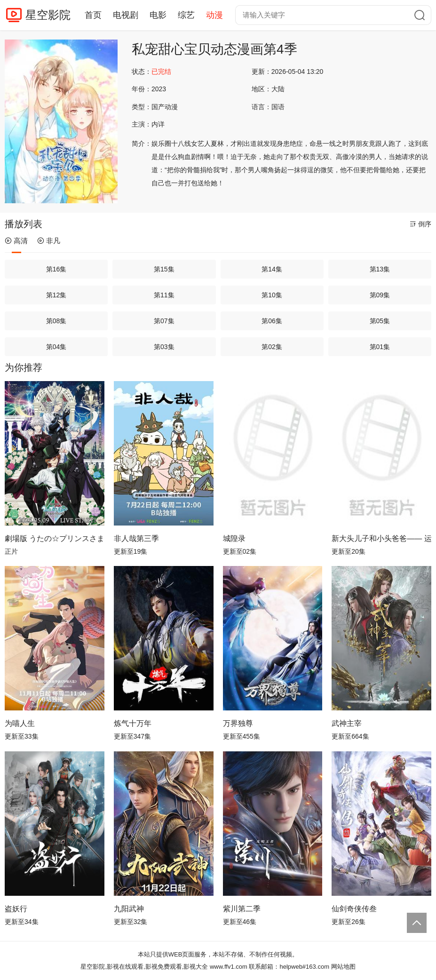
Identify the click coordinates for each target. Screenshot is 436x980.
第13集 (380, 269)
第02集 (272, 347)
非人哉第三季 (136, 538)
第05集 (380, 321)
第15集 (164, 269)
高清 (16, 241)
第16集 (56, 269)
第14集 (272, 269)
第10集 (272, 295)
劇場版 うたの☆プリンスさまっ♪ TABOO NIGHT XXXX (55, 538)
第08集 (56, 321)
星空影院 (48, 15)
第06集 (272, 321)
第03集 (164, 347)
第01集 (380, 347)
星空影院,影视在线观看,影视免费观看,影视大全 (144, 967)
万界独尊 (238, 723)
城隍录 (234, 538)
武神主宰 (347, 723)
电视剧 (126, 15)
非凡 (49, 241)
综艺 (186, 15)
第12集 (56, 295)
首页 (93, 15)
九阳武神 (129, 909)
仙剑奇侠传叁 (354, 909)
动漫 (214, 15)
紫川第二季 (242, 909)
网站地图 (343, 967)
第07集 (164, 321)
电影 (158, 15)
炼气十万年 (133, 723)
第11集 (164, 295)
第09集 (380, 295)
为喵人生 (20, 723)
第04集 (56, 347)
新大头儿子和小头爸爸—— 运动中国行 (381, 538)
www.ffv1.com (229, 967)
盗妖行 (16, 909)
